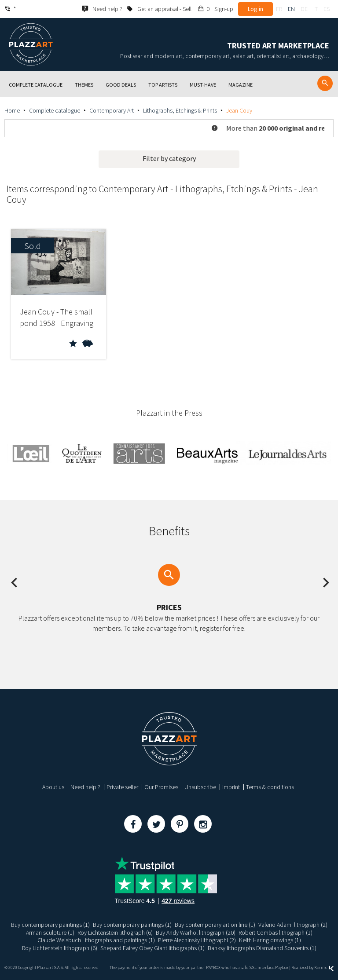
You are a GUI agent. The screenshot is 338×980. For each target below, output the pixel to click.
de (304, 9)
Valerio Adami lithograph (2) (293, 925)
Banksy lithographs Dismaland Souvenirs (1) (262, 948)
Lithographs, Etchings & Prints (180, 110)
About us (53, 787)
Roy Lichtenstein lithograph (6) (115, 932)
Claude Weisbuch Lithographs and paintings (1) (96, 940)
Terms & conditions (270, 787)
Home (12, 110)
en (291, 9)
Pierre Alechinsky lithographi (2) (197, 940)
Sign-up (224, 9)
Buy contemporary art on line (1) (215, 925)
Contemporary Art (112, 110)
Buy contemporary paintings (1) (50, 925)
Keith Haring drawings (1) (270, 940)
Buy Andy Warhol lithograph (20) (196, 932)
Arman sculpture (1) (50, 932)
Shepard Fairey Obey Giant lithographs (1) (152, 948)
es (327, 9)
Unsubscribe (200, 787)
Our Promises (161, 787)
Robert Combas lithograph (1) (276, 932)
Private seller (122, 787)
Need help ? (85, 787)
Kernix (324, 967)
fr (279, 9)
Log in (255, 9)
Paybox (282, 967)
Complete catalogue (55, 110)
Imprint (231, 787)
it (316, 9)
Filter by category (169, 158)
